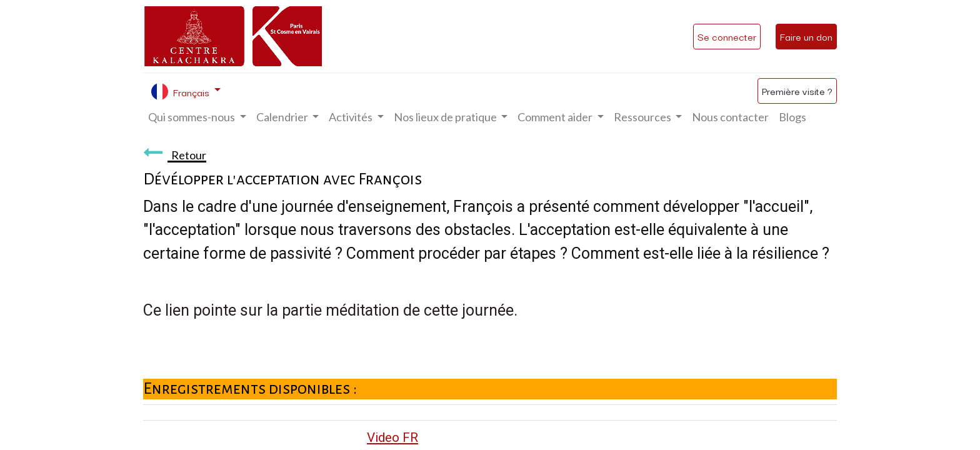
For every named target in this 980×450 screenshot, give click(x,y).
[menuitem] (730, 117)
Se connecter (727, 36)
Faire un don (806, 36)
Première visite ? (797, 91)
